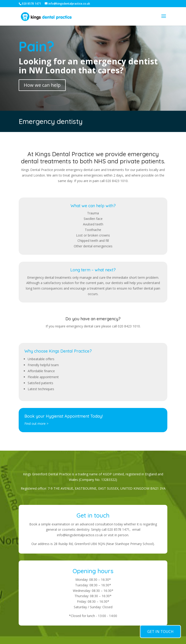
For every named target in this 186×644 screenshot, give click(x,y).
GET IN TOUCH (160, 632)
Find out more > (36, 424)
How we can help (42, 85)
